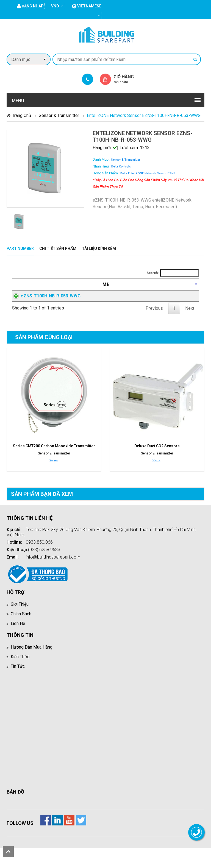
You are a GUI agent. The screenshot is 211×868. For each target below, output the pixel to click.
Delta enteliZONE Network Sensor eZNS (148, 173)
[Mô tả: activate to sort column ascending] (101, 288)
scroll (8, 852)
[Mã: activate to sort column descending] (38, 288)
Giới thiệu (20, 624)
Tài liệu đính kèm (99, 249)
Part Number (20, 249)
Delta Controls (121, 167)
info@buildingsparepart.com (53, 577)
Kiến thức (20, 676)
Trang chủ (22, 115)
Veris (156, 480)
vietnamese (87, 6)
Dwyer (53, 480)
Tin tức (18, 686)
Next (190, 328)
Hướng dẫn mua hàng (32, 667)
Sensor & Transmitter (59, 115)
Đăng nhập (155, 309)
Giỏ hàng (128, 79)
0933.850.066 (39, 562)
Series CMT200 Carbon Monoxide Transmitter (54, 466)
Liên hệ (18, 643)
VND (55, 6)
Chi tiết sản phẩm (58, 249)
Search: (173, 273)
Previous (154, 328)
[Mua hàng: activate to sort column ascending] (185, 288)
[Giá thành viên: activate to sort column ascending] (155, 288)
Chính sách (21, 634)
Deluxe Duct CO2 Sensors (157, 466)
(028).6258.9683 (44, 569)
